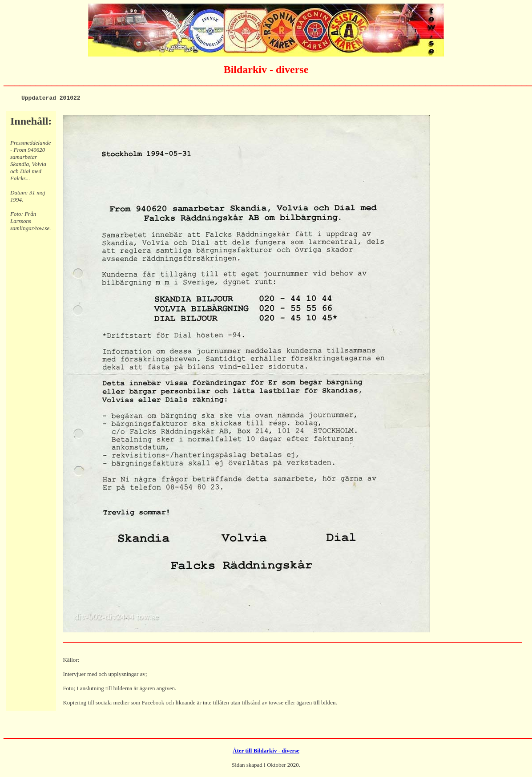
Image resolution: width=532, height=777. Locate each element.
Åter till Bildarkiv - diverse (266, 752)
